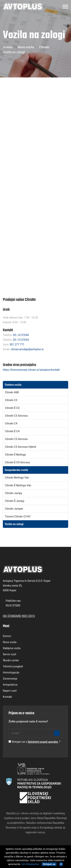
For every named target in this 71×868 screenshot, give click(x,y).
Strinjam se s (35, 742)
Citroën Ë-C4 (12, 431)
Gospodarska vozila (16, 470)
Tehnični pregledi (13, 666)
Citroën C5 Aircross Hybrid (20, 447)
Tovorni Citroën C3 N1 (18, 516)
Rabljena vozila (12, 648)
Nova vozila (26, 47)
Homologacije (11, 672)
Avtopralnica (10, 685)
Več (24, 864)
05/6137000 (13, 605)
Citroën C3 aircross (16, 416)
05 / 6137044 (21, 335)
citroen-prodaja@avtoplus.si (27, 349)
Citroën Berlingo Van (17, 478)
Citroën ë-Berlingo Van (18, 485)
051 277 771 (17, 345)
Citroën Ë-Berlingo (15, 455)
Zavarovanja (10, 679)
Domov (8, 47)
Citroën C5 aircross (16, 439)
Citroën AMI (12, 392)
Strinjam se (49, 864)
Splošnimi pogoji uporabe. (43, 742)
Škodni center (11, 660)
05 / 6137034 (21, 340)
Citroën (44, 47)
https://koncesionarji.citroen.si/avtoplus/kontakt (31, 370)
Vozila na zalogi (14, 524)
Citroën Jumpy (13, 493)
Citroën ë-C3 (12, 408)
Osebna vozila (13, 385)
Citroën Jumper (14, 509)
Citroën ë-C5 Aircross (17, 462)
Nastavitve (33, 864)
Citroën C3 (11, 400)
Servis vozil (9, 654)
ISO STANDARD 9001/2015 (19, 616)
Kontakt (7, 697)
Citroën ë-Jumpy (15, 501)
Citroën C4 (11, 423)
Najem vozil (10, 691)
